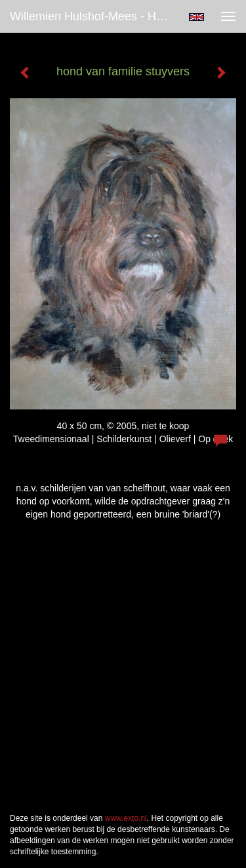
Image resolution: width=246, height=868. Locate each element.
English (196, 17)
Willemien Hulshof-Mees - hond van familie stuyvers (94, 16)
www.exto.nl (126, 818)
